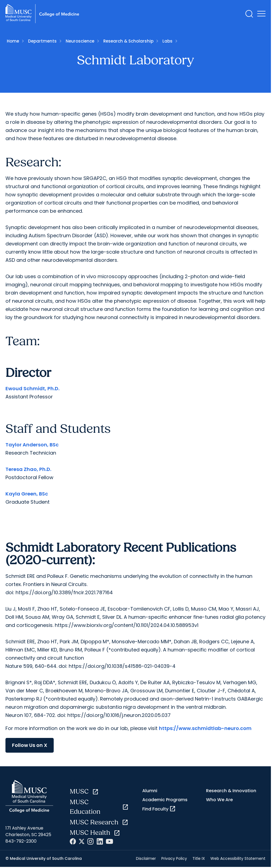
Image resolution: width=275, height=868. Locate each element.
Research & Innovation (231, 791)
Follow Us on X (30, 745)
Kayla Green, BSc (27, 494)
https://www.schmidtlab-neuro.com (205, 728)
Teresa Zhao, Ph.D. (28, 469)
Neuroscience (80, 41)
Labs (167, 41)
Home (13, 41)
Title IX (199, 858)
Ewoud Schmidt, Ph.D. (32, 388)
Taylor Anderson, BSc (32, 445)
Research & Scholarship (128, 41)
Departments (42, 41)
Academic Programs (165, 800)
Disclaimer (146, 858)
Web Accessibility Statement (238, 858)
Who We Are (219, 800)
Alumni (150, 791)
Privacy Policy (174, 858)
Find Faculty (159, 809)
